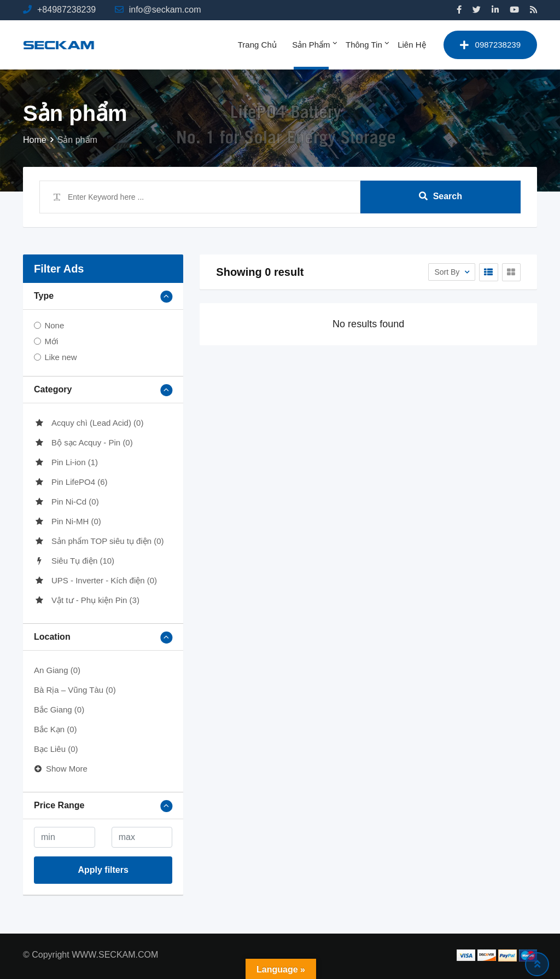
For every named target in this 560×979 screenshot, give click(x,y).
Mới (51, 341)
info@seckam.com (165, 10)
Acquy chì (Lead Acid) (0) (89, 423)
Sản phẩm (311, 45)
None (54, 325)
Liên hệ (412, 45)
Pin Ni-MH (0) (68, 521)
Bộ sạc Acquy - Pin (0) (83, 442)
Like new (60, 357)
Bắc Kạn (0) (56, 729)
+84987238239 (66, 10)
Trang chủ (257, 45)
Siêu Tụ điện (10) (74, 561)
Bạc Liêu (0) (56, 749)
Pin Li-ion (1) (66, 462)
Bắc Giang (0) (59, 709)
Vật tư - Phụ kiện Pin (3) (87, 600)
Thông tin (364, 45)
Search (441, 196)
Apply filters (103, 870)
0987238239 (490, 45)
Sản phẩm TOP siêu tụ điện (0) (99, 541)
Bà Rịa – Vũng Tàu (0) (75, 690)
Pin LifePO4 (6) (71, 482)
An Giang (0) (57, 670)
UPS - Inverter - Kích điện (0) (95, 580)
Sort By (448, 272)
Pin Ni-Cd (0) (66, 502)
